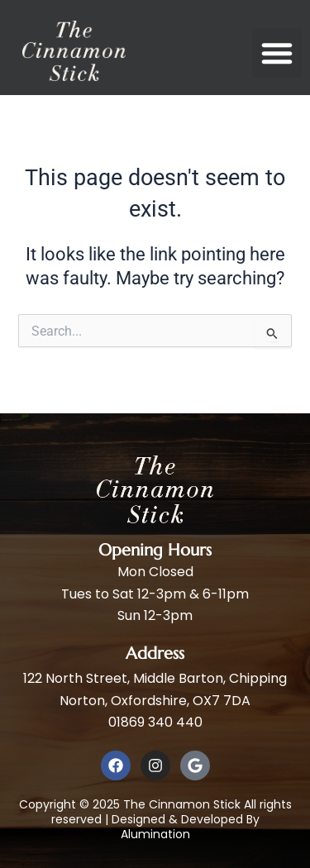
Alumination (155, 834)
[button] (277, 53)
